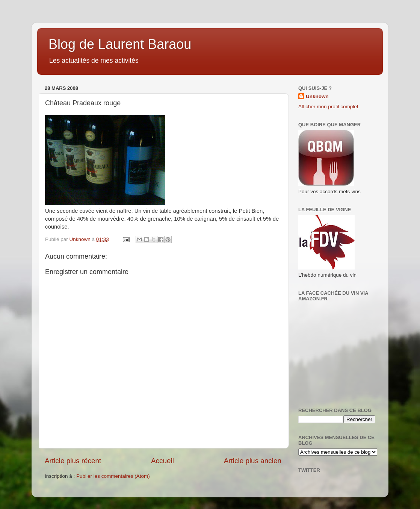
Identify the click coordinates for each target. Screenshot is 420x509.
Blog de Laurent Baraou (120, 44)
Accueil (162, 461)
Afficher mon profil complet (328, 107)
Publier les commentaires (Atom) (113, 476)
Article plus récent (73, 461)
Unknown (317, 96)
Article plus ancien (253, 461)
